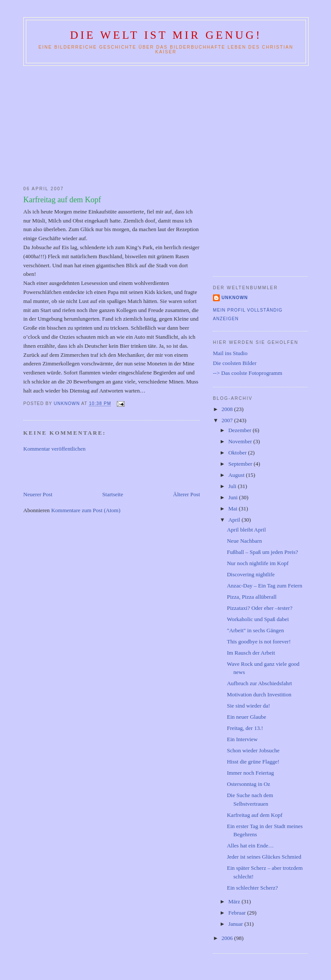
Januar (236, 924)
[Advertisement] (165, 124)
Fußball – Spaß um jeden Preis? (262, 552)
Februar (238, 913)
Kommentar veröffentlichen (55, 449)
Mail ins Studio (230, 353)
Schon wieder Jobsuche (253, 750)
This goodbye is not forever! (259, 641)
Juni (234, 497)
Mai (234, 509)
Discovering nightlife (251, 574)
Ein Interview (242, 739)
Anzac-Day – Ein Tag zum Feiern (264, 586)
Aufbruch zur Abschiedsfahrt (259, 683)
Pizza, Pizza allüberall (251, 597)
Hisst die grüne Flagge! (253, 762)
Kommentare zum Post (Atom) (86, 510)
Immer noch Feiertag (250, 773)
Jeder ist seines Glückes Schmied (264, 857)
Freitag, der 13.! (245, 728)
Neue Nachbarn (244, 541)
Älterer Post (187, 494)
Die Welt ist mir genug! (166, 35)
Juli (233, 486)
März (235, 901)
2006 (228, 938)
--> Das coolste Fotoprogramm (248, 373)
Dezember (241, 430)
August (237, 475)
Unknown (235, 298)
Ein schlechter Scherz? (252, 888)
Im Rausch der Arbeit (251, 653)
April (235, 520)
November (241, 441)
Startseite (112, 494)
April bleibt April (246, 530)
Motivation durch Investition (259, 694)
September (241, 464)
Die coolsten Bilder (235, 363)
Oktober (238, 453)
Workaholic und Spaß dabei (258, 619)
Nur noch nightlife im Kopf (258, 563)
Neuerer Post (38, 494)
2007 (228, 420)
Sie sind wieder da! (248, 706)
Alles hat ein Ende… (250, 846)
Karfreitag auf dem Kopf (254, 815)
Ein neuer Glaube (246, 717)
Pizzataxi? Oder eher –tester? (259, 608)
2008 (228, 409)
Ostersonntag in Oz (248, 784)
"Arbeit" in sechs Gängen (255, 630)
